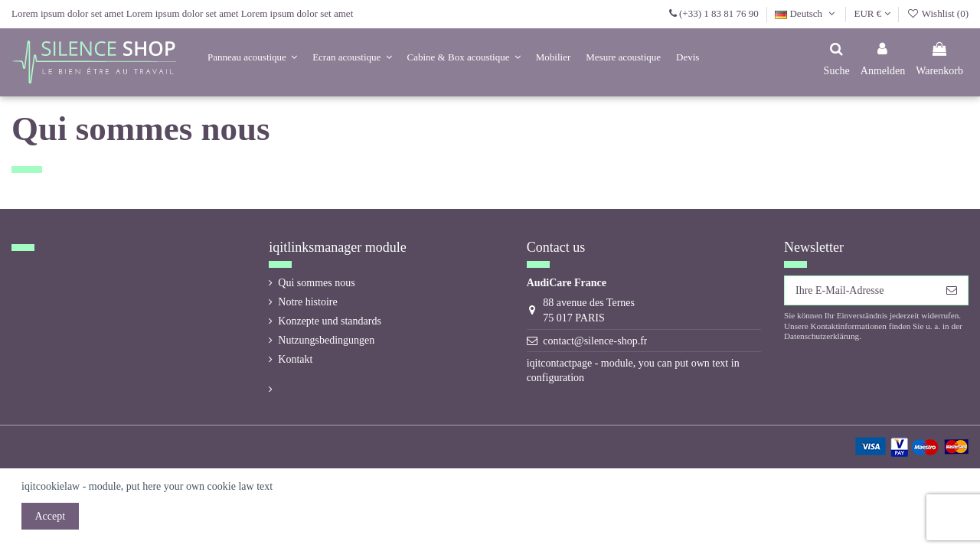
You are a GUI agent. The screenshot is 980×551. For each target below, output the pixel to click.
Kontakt (295, 359)
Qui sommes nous (316, 283)
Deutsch (806, 13)
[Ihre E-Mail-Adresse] (860, 291)
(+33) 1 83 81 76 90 (719, 13)
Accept (51, 516)
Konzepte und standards (330, 321)
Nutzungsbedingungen (326, 340)
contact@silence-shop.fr (595, 341)
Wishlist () (938, 13)
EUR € (872, 13)
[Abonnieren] (952, 291)
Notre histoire (307, 302)
